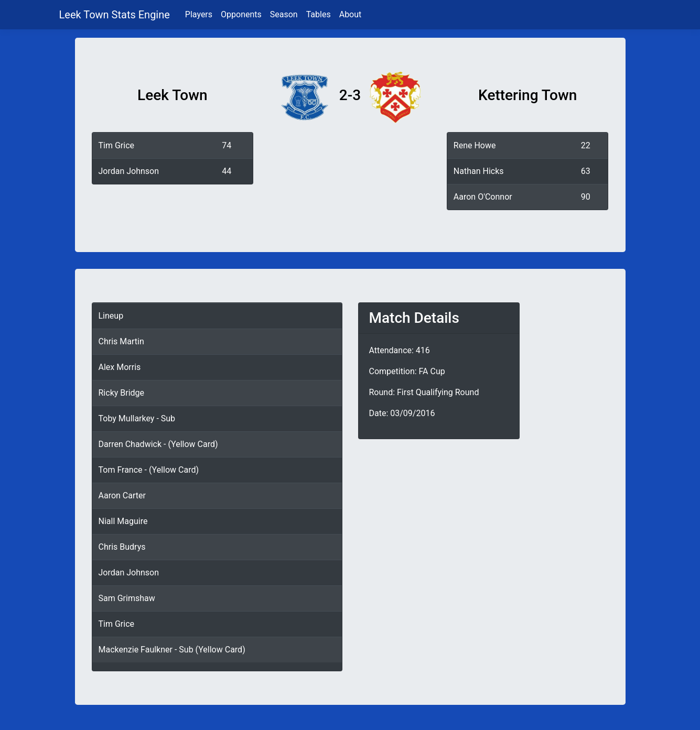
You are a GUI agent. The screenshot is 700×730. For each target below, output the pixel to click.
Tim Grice (117, 145)
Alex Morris (120, 367)
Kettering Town (527, 95)
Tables (319, 14)
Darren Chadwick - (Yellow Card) (158, 444)
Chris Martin (121, 341)
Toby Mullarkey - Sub (137, 418)
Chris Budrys (122, 547)
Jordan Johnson (129, 171)
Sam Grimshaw (127, 598)
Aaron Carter (122, 495)
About (351, 14)
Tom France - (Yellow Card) (149, 470)
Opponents (241, 14)
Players (199, 14)
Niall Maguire (123, 521)
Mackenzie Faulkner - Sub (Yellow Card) (172, 650)
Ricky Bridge (122, 393)
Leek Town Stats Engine (116, 15)
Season (284, 14)
